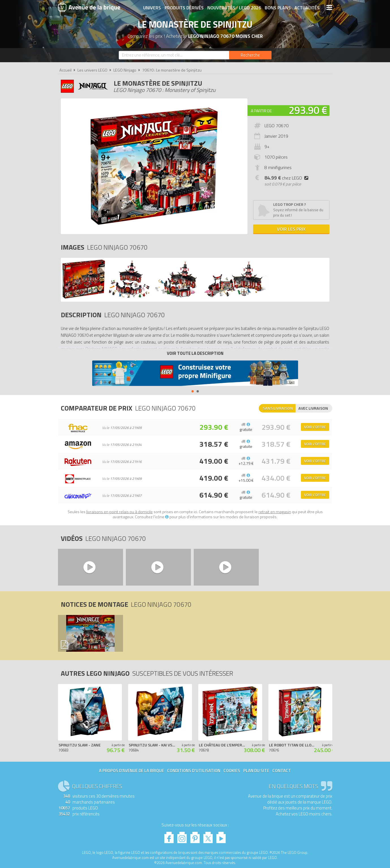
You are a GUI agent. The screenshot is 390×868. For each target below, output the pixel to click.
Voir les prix (291, 229)
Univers (152, 8)
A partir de (261, 111)
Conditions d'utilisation (194, 771)
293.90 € (308, 110)
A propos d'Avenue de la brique (132, 771)
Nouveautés (221, 8)
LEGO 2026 (250, 8)
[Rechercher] (250, 55)
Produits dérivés (184, 8)
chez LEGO (287, 178)
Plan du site (256, 771)
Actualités (307, 8)
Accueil (65, 70)
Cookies (232, 771)
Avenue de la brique (89, 7)
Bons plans (278, 8)
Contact (282, 771)
